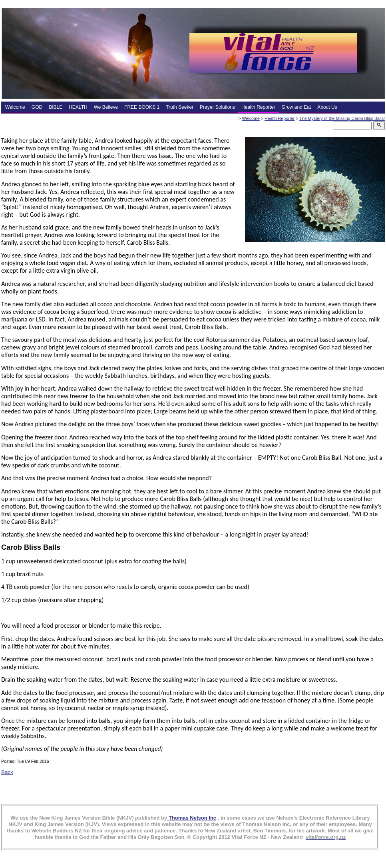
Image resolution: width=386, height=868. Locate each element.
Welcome (15, 107)
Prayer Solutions (217, 107)
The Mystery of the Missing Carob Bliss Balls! (342, 118)
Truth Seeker (180, 107)
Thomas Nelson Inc (192, 818)
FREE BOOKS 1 (142, 107)
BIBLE (56, 107)
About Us (327, 107)
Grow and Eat (296, 107)
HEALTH (78, 107)
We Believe (106, 107)
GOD (37, 107)
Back (7, 772)
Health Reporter (258, 107)
